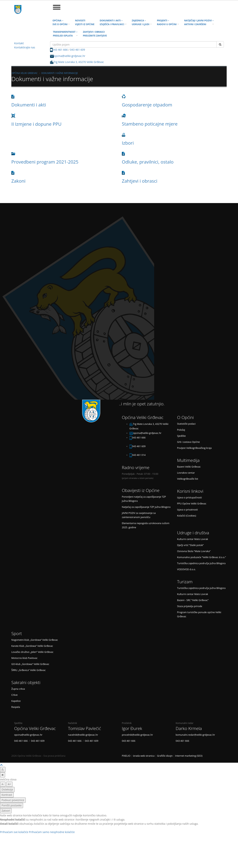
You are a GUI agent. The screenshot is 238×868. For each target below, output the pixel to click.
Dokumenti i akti (112, 22)
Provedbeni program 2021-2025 (45, 162)
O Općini (185, 417)
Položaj (181, 430)
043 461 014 (139, 455)
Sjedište (182, 436)
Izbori (128, 143)
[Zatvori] (3, 775)
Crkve (14, 695)
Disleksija (7, 789)
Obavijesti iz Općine (141, 490)
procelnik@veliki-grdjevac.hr (137, 735)
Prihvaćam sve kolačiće (14, 832)
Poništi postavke (12, 805)
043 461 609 (78, 50)
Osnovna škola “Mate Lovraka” (194, 551)
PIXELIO (126, 756)
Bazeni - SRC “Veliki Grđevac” (193, 600)
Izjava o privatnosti (188, 510)
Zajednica (141, 22)
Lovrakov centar (186, 473)
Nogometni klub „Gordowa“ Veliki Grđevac (35, 640)
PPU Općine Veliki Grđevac (192, 504)
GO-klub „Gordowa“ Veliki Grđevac (30, 664)
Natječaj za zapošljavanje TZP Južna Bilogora (146, 507)
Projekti (167, 22)
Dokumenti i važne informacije (60, 73)
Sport (17, 633)
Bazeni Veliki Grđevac (189, 467)
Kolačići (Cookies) (187, 516)
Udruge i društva (193, 533)
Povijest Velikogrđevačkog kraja (194, 448)
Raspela (16, 707)
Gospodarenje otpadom (147, 105)
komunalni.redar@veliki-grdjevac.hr (195, 735)
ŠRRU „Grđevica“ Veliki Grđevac (29, 670)
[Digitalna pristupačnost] (3, 769)
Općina (60, 22)
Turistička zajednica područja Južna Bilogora (201, 563)
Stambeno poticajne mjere (150, 124)
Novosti (85, 22)
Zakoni (18, 181)
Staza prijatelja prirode (190, 606)
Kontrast (7, 795)
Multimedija (188, 460)
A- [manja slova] (3, 784)
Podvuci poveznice (13, 800)
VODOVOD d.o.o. (187, 569)
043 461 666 (60, 50)
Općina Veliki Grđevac (25, 73)
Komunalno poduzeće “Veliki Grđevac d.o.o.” (202, 557)
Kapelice (16, 701)
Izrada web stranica (144, 756)
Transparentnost (65, 34)
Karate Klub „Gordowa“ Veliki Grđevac (32, 646)
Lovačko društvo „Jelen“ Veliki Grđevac (32, 652)
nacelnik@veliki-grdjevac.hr (83, 735)
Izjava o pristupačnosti (190, 498)
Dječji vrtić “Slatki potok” (190, 545)
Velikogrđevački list (188, 479)
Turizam (185, 582)
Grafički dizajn (165, 756)
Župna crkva (18, 689)
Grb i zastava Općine (189, 442)
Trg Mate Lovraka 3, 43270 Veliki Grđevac (77, 62)
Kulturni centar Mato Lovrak (193, 539)
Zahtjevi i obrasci (95, 34)
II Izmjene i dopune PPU (36, 124)
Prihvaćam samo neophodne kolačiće (52, 832)
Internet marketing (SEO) (189, 756)
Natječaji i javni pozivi (199, 22)
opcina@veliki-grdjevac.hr (70, 56)
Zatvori (6, 811)
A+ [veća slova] (9, 784)
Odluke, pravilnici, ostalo (148, 162)
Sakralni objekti (26, 682)
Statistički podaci (186, 424)
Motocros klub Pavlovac (24, 658)
